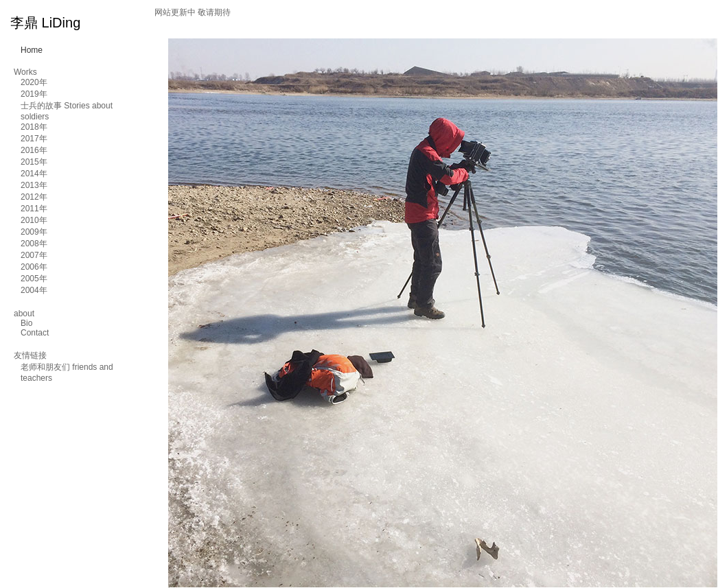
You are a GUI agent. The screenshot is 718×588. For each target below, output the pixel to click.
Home (32, 50)
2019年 (34, 94)
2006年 (34, 267)
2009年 (34, 232)
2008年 (34, 244)
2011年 (34, 209)
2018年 (34, 127)
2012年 (34, 197)
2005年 (34, 279)
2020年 (34, 82)
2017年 (34, 139)
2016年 (34, 150)
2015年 (34, 162)
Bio (26, 323)
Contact (35, 333)
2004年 (34, 290)
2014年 (34, 174)
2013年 (34, 185)
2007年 (34, 255)
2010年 (34, 220)
